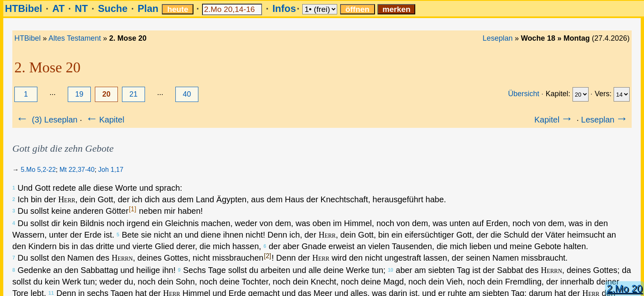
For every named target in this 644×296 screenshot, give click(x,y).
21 (133, 94)
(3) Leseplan (46, 120)
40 (187, 94)
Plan (148, 8)
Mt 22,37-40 (77, 170)
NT (81, 8)
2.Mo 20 (624, 288)
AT (58, 8)
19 (79, 94)
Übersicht (524, 94)
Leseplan (498, 38)
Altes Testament (75, 38)
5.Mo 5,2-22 (38, 170)
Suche (113, 8)
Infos (284, 8)
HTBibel (24, 8)
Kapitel (104, 120)
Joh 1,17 (111, 170)
